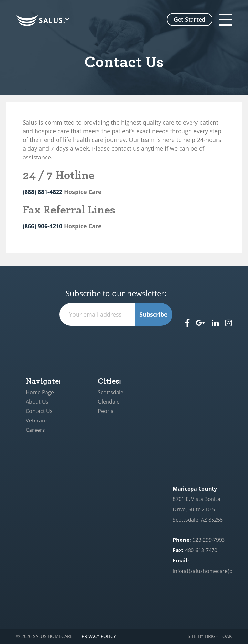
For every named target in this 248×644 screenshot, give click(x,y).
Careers (35, 430)
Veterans (37, 420)
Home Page (40, 392)
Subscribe (154, 314)
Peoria (106, 411)
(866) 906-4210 (42, 226)
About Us (37, 402)
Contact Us (39, 411)
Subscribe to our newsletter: (116, 294)
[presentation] (116, 338)
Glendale (109, 402)
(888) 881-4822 (42, 192)
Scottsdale (111, 392)
